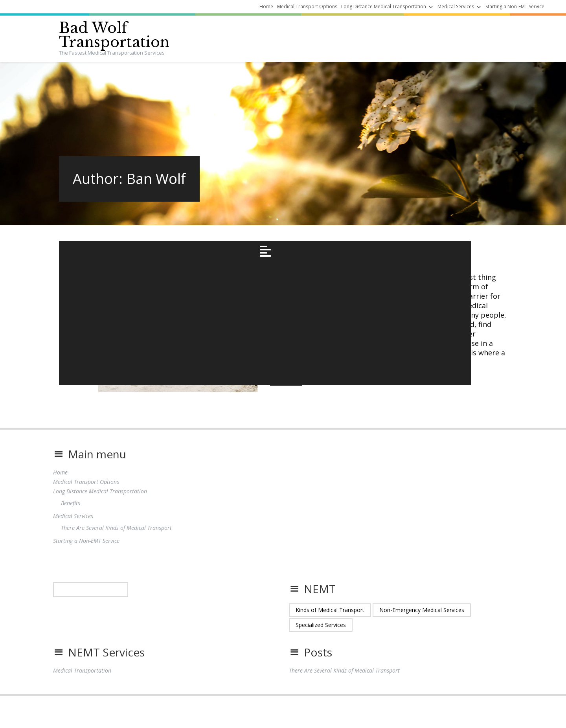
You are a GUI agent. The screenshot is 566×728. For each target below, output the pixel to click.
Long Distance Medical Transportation (384, 6)
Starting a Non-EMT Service (515, 6)
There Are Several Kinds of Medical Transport (371, 264)
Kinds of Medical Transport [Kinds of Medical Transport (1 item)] (330, 618)
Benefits (71, 511)
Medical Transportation (82, 679)
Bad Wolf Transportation (114, 35)
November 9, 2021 (292, 246)
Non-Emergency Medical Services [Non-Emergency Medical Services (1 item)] (422, 618)
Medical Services (456, 6)
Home (266, 6)
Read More (286, 394)
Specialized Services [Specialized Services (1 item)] (321, 633)
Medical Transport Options (307, 6)
